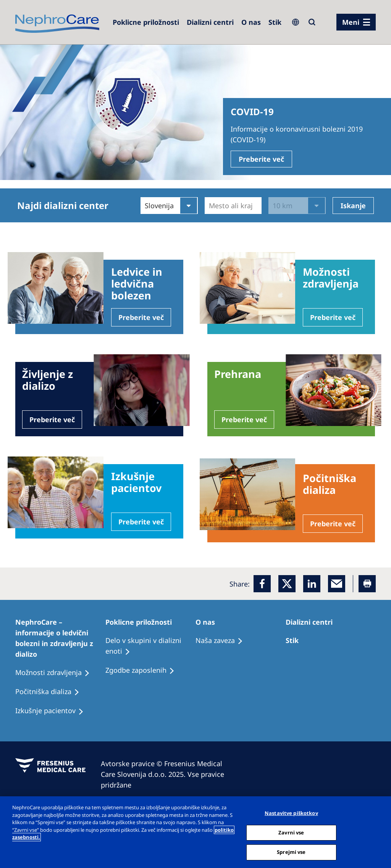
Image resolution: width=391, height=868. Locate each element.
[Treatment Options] (296, 640)
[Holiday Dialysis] (53, 711)
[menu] (356, 22)
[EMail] (337, 584)
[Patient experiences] (56, 673)
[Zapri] (379, 831)
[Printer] (367, 584)
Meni (351, 22)
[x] (287, 584)
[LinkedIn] (312, 584)
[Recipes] (51, 692)
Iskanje (353, 206)
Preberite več (261, 159)
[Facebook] (262, 584)
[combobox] (210, 206)
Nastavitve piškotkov (291, 813)
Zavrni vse (291, 833)
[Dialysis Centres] (210, 22)
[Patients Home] (60, 638)
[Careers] (146, 22)
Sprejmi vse (291, 852)
